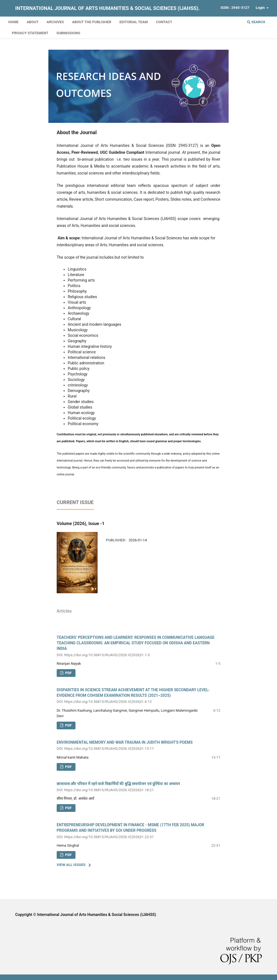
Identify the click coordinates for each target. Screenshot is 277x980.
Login (261, 8)
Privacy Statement (30, 33)
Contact (164, 22)
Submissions (68, 33)
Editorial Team (134, 22)
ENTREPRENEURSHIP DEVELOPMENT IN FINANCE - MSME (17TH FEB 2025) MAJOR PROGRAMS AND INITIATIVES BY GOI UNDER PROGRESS (138, 831)
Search (256, 22)
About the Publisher (92, 22)
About (32, 22)
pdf (68, 673)
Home (13, 22)
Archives (55, 22)
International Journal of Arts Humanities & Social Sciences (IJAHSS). (107, 8)
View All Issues (71, 865)
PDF (68, 725)
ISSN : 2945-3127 (235, 8)
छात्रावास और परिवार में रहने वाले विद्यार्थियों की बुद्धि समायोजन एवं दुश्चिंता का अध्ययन (138, 787)
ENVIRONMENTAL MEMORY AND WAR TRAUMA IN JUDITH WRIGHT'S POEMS (138, 746)
